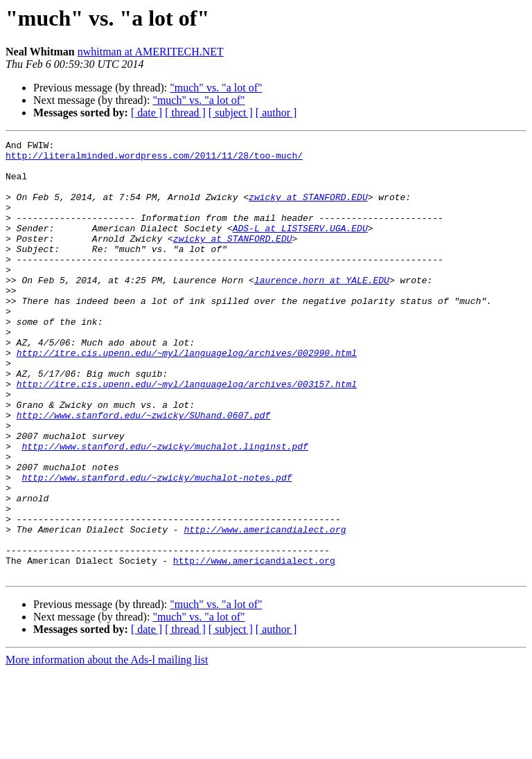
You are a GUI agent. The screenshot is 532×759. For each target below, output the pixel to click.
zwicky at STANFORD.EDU (308, 209)
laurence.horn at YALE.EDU (322, 309)
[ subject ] (231, 113)
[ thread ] (185, 113)
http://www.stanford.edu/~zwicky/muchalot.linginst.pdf (165, 508)
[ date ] (147, 113)
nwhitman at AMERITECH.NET (151, 52)
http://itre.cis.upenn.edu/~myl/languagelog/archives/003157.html (187, 434)
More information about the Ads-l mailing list (107, 747)
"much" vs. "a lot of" (216, 88)
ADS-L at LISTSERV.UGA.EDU (300, 247)
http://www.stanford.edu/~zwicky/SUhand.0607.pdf (144, 471)
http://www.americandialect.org (265, 608)
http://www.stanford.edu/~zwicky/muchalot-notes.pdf (157, 546)
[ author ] (276, 113)
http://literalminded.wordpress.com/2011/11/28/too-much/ (154, 159)
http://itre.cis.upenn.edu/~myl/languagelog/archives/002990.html (187, 396)
